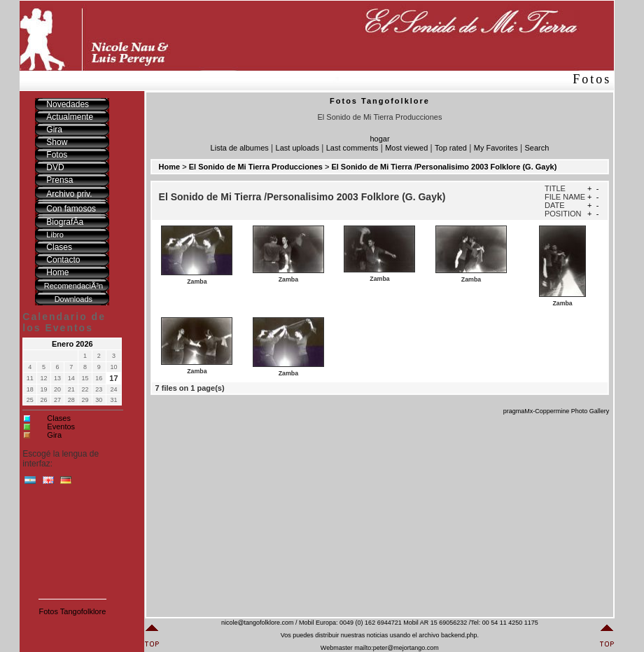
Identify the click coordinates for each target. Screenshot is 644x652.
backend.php (459, 635)
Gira (54, 435)
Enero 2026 (72, 344)
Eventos (61, 426)
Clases (59, 418)
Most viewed (406, 148)
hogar (379, 139)
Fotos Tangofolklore (72, 611)
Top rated (451, 148)
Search (537, 148)
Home (170, 167)
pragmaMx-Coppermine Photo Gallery (556, 411)
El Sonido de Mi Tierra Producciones (256, 167)
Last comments (352, 148)
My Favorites (496, 148)
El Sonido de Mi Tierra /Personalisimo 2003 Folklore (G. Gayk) (444, 167)
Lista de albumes (240, 148)
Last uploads (297, 148)
